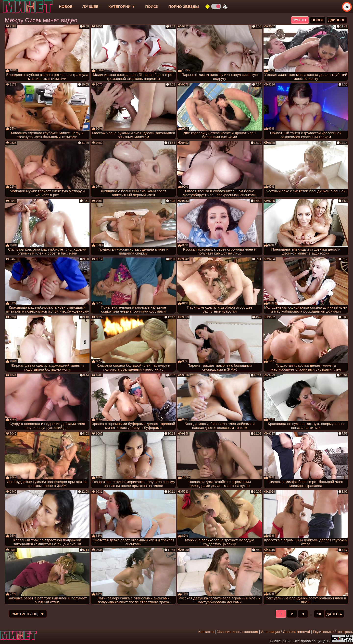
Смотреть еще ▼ (28, 614)
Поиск (152, 6)
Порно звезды (184, 6)
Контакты (206, 632)
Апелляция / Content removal (285, 632)
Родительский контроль (333, 632)
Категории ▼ (122, 6)
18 (319, 614)
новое (66, 6)
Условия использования (238, 632)
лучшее (90, 6)
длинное (337, 20)
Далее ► (335, 614)
